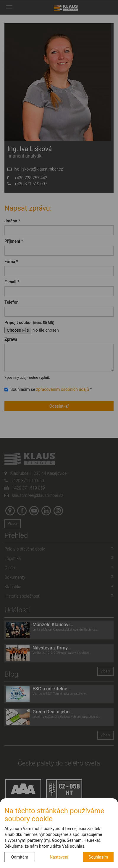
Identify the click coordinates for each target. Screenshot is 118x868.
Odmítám (20, 857)
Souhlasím (98, 857)
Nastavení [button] (59, 857)
